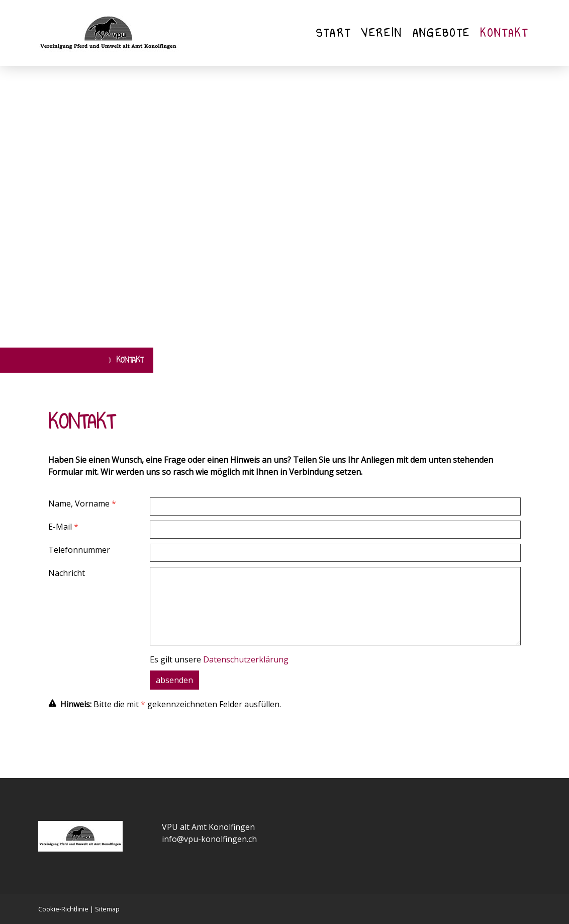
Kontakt (504, 33)
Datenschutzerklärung (246, 659)
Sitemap (107, 909)
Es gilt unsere (219, 659)
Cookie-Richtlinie (63, 909)
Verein (382, 33)
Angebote (442, 33)
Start (334, 33)
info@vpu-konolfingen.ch (209, 839)
